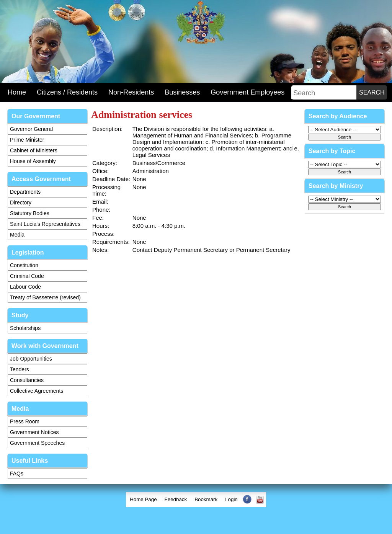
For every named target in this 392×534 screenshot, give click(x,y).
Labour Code (25, 287)
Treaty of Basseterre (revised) (45, 297)
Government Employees (247, 92)
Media (17, 235)
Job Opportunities (31, 359)
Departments (25, 192)
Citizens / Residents (67, 92)
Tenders (20, 369)
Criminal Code (27, 276)
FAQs (17, 474)
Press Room (25, 421)
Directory (21, 202)
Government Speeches (37, 443)
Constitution (24, 265)
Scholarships (25, 328)
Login (231, 499)
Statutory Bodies (30, 213)
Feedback (176, 499)
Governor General (31, 129)
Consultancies (27, 380)
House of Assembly (33, 161)
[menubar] (196, 500)
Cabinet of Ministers (34, 150)
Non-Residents (131, 92)
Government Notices (34, 432)
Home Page (143, 499)
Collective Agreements (37, 391)
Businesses (182, 92)
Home (17, 92)
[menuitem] (143, 500)
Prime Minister (27, 140)
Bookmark (206, 499)
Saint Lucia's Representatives (45, 224)
